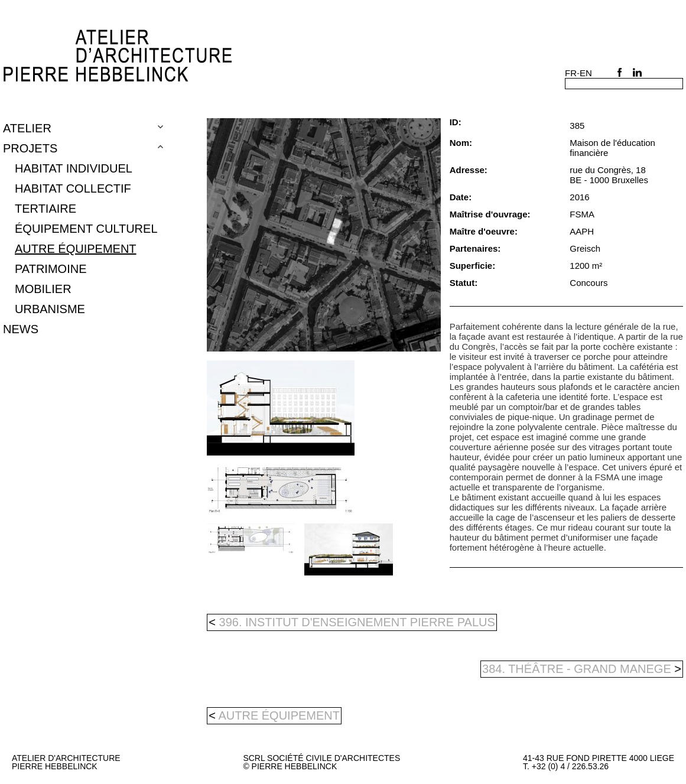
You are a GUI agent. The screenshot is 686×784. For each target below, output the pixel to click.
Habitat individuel (74, 168)
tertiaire (45, 209)
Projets (30, 148)
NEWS (21, 329)
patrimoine (51, 269)
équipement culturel (86, 229)
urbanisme (50, 309)
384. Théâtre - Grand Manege (582, 669)
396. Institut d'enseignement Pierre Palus (352, 622)
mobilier (43, 289)
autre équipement (76, 249)
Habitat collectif (73, 188)
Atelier (27, 128)
